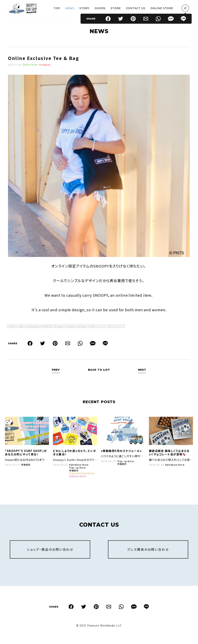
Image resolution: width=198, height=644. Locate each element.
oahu (21, 328)
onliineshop (33, 328)
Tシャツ (102, 328)
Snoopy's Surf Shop (76, 328)
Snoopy (59, 328)
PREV (56, 371)
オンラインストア (116, 328)
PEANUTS (47, 328)
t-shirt (92, 328)
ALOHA (12, 328)
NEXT (142, 371)
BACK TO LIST (99, 371)
